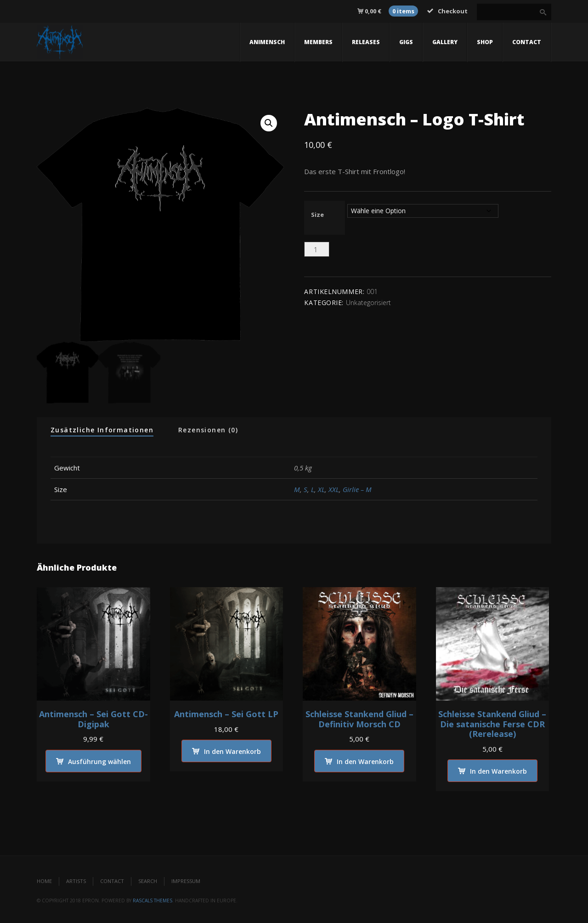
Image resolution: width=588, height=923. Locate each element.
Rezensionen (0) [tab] (208, 430)
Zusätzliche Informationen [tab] (102, 430)
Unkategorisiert (368, 303)
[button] (269, 123)
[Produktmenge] (317, 249)
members (318, 42)
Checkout (447, 11)
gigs (406, 42)
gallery (445, 42)
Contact (112, 881)
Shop (485, 42)
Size (317, 215)
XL (321, 489)
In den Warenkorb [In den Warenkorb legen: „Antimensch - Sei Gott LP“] (232, 752)
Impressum (186, 881)
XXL (334, 489)
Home (44, 881)
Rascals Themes (153, 900)
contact (527, 42)
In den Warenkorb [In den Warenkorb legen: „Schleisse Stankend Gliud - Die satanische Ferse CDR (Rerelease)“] (498, 772)
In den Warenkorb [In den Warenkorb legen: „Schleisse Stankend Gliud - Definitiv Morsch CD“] (365, 762)
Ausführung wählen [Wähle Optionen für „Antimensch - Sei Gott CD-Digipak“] (99, 762)
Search (148, 881)
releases (366, 42)
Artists (76, 881)
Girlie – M (357, 489)
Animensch (267, 42)
